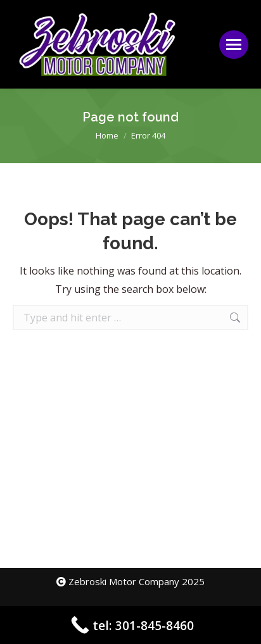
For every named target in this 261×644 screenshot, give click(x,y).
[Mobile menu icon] (234, 45)
